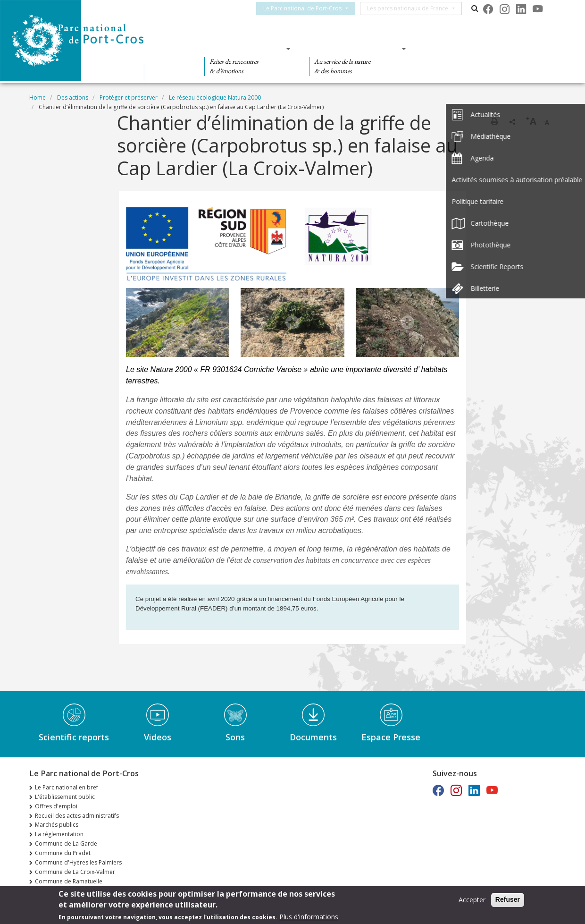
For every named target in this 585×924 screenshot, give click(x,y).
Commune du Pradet (63, 853)
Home (38, 97)
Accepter (472, 900)
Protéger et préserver (129, 97)
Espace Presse (391, 737)
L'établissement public (65, 797)
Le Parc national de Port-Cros (308, 8)
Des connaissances (355, 49)
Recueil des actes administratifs (77, 816)
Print (494, 121)
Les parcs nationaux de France (413, 8)
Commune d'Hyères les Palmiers (78, 862)
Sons (235, 737)
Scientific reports (74, 737)
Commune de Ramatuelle (69, 881)
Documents (313, 737)
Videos (158, 737)
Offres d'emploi (56, 806)
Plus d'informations (309, 917)
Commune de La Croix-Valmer (75, 872)
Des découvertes (244, 49)
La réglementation (59, 834)
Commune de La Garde (66, 843)
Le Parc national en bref (67, 787)
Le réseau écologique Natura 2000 (215, 97)
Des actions (453, 49)
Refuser (508, 899)
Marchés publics (57, 825)
